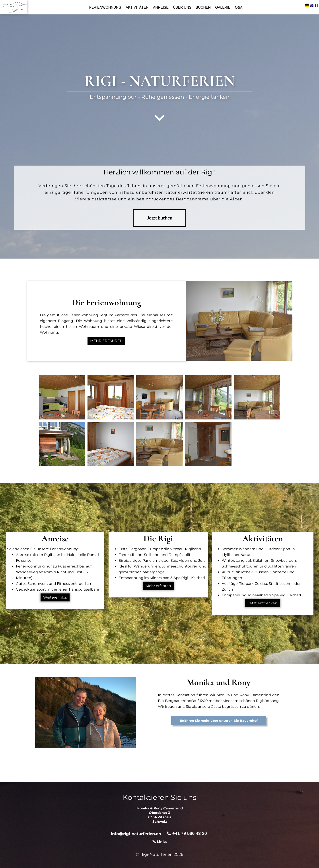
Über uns (182, 7)
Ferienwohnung (105, 7)
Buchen (203, 7)
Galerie (223, 7)
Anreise (161, 7)
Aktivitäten (137, 7)
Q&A (239, 7)
